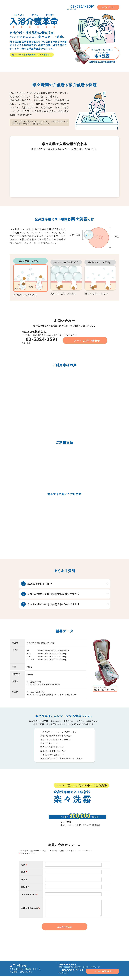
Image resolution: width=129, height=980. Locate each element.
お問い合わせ (108, 7)
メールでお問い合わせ (87, 340)
